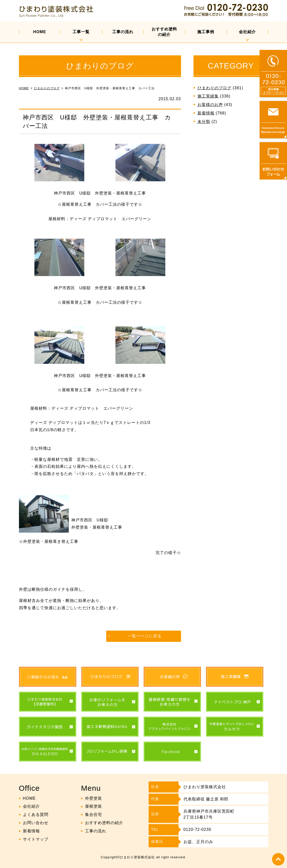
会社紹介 (247, 32)
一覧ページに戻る (145, 636)
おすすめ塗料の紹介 (164, 32)
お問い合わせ (36, 823)
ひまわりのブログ (214, 88)
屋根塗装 (94, 806)
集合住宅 (94, 815)
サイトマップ (36, 839)
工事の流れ (123, 32)
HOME (40, 32)
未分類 (204, 122)
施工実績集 (208, 96)
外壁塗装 (94, 798)
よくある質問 (36, 815)
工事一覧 (81, 32)
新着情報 (206, 113)
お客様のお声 (210, 105)
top (278, 859)
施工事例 (206, 32)
